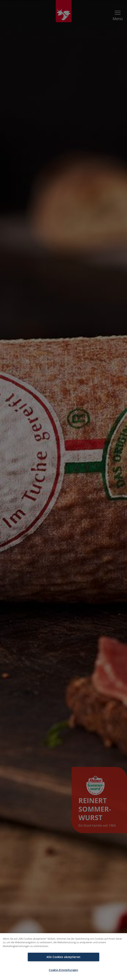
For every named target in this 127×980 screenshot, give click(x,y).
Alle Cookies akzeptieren (63, 957)
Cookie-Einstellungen (63, 970)
